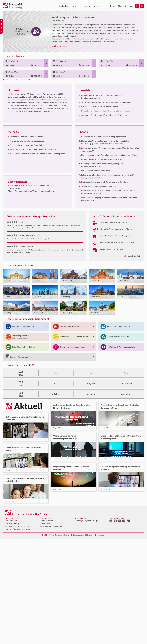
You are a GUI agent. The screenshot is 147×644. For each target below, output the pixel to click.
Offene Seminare (79, 6)
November (91, 394)
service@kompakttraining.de (87, 521)
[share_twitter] (1, 28)
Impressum (99, 535)
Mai (91, 373)
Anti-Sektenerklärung (59, 535)
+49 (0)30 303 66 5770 (53, 526)
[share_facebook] (1, 24)
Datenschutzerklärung (82, 535)
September (126, 383)
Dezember (126, 394)
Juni (126, 373)
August (91, 383)
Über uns (128, 6)
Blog (119, 6)
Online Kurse (64, 6)
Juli (56, 383)
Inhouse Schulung (97, 6)
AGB (45, 535)
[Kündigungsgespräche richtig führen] (137, 6)
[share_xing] (1, 21)
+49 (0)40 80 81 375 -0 (19, 526)
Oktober (56, 394)
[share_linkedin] (1, 32)
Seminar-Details (59, 46)
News (112, 6)
